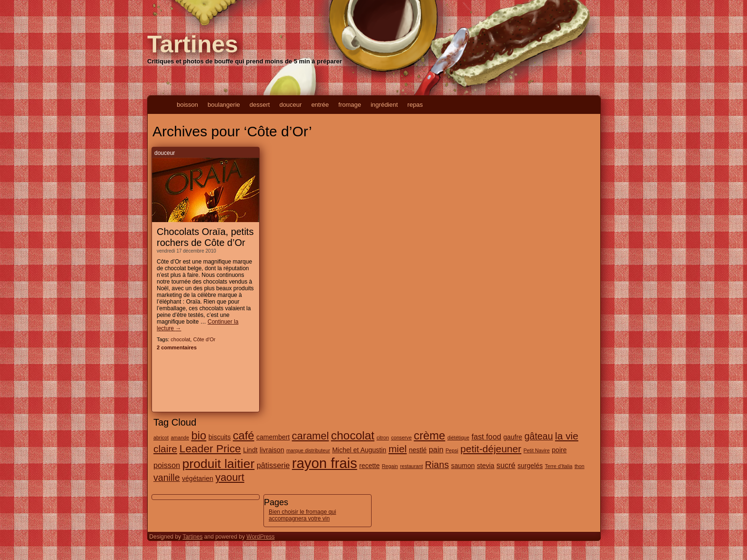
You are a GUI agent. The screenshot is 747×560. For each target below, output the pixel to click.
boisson (187, 105)
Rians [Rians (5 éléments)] (437, 465)
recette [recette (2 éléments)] (369, 466)
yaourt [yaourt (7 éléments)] (230, 477)
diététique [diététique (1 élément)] (458, 438)
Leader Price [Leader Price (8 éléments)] (210, 448)
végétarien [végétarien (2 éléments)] (197, 479)
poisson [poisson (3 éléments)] (167, 465)
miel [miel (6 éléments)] (397, 449)
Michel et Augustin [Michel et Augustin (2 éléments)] (359, 450)
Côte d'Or (204, 339)
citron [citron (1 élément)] (383, 438)
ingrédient (384, 105)
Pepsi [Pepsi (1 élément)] (452, 450)
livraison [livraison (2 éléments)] (272, 450)
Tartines (193, 44)
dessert (260, 105)
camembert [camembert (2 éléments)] (273, 437)
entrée (320, 105)
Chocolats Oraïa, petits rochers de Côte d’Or (205, 237)
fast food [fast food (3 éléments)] (486, 437)
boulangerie (224, 105)
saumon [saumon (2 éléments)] (463, 466)
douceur (290, 105)
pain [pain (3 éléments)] (436, 449)
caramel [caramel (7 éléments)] (311, 436)
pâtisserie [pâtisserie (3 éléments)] (273, 465)
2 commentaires (177, 347)
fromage (350, 105)
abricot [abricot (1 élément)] (161, 438)
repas (415, 105)
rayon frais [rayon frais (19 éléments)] (325, 463)
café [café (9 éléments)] (244, 436)
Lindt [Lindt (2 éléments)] (250, 450)
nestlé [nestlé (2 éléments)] (418, 450)
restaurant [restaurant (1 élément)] (412, 466)
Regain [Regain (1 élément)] (390, 466)
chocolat (180, 339)
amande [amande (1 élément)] (180, 438)
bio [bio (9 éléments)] (199, 436)
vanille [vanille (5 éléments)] (167, 478)
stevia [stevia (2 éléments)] (486, 466)
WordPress (260, 537)
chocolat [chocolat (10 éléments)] (353, 435)
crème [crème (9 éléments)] (430, 436)
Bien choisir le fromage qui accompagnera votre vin (302, 515)
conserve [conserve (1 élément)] (401, 438)
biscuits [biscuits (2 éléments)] (220, 437)
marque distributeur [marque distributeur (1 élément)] (308, 450)
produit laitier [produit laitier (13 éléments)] (218, 464)
